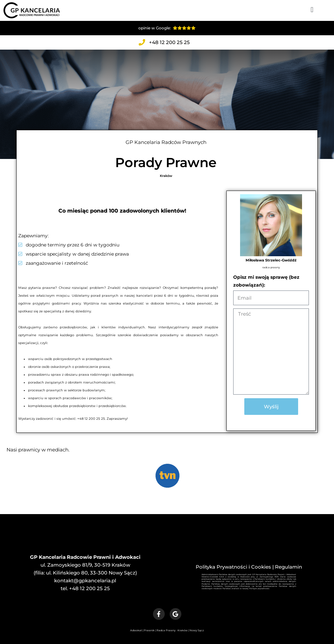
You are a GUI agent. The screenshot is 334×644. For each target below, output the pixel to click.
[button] (312, 10)
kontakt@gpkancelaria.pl (85, 581)
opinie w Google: (167, 28)
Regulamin (288, 567)
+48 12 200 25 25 (90, 588)
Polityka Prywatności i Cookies (233, 567)
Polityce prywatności (259, 589)
